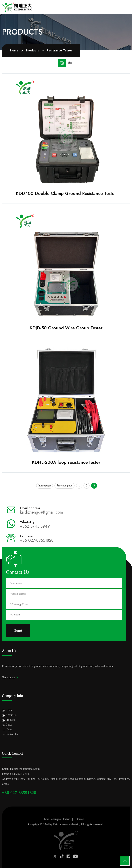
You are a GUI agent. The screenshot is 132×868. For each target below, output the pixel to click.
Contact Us (12, 734)
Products (32, 50)
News (9, 729)
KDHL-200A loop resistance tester (66, 462)
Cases (9, 725)
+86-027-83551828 (19, 793)
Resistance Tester (59, 50)
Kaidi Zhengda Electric (57, 819)
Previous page (65, 486)
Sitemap (80, 819)
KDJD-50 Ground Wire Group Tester (66, 328)
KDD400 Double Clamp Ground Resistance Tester (66, 193)
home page (45, 486)
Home (14, 50)
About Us (11, 715)
